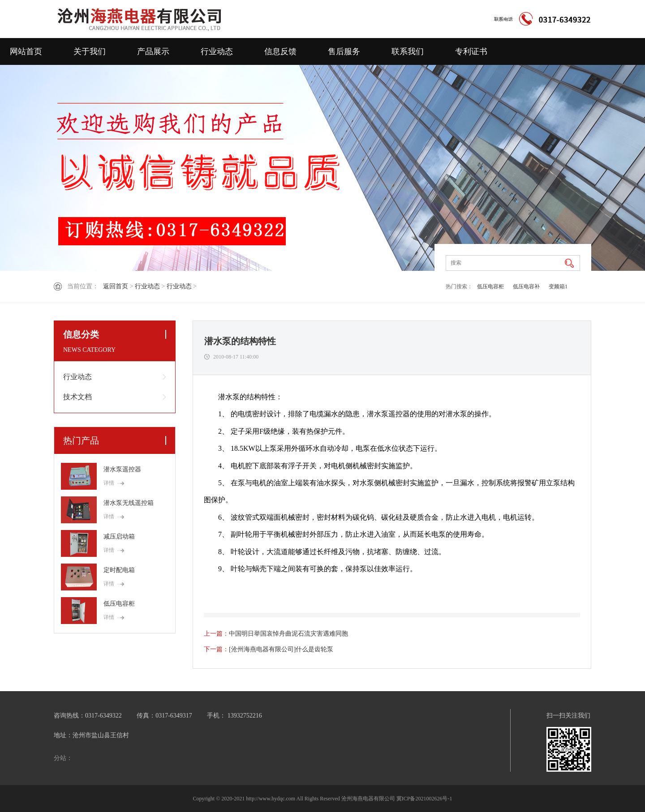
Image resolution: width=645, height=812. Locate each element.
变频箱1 (558, 286)
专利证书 (471, 51)
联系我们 (408, 51)
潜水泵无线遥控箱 (129, 503)
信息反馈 (280, 51)
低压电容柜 (490, 286)
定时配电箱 (119, 570)
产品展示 (153, 51)
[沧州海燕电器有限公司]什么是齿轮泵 (281, 649)
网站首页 (26, 51)
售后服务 (344, 51)
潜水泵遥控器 (122, 469)
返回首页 (116, 286)
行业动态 (217, 51)
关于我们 (90, 51)
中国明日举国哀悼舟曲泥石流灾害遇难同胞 (288, 634)
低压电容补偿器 (526, 288)
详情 (109, 483)
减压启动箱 (119, 536)
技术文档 (77, 397)
